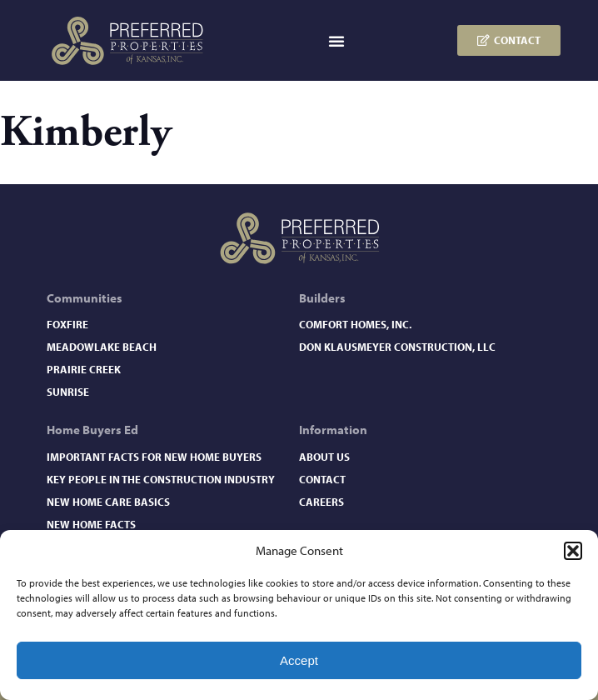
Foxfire (67, 324)
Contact (322, 479)
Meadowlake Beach (102, 347)
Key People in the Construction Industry (161, 479)
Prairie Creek (84, 369)
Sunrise (68, 392)
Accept (299, 660)
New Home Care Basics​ (108, 502)
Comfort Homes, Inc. (355, 324)
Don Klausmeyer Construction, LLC (397, 347)
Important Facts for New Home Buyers (154, 457)
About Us (324, 457)
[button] (573, 551)
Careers (321, 502)
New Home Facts (91, 524)
